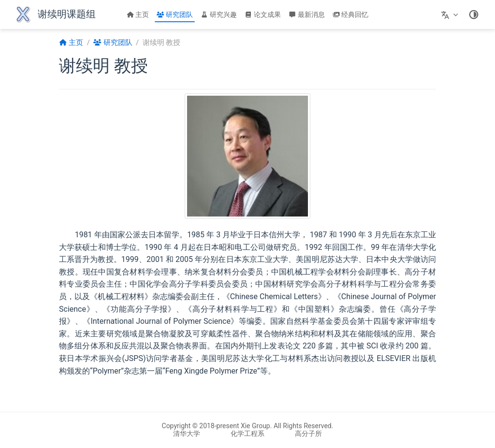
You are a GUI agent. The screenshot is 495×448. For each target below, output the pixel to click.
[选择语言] (451, 14)
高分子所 (308, 434)
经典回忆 (351, 14)
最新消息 (307, 14)
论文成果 (263, 14)
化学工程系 (247, 434)
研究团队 (175, 14)
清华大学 (187, 434)
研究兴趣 (219, 14)
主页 (138, 14)
